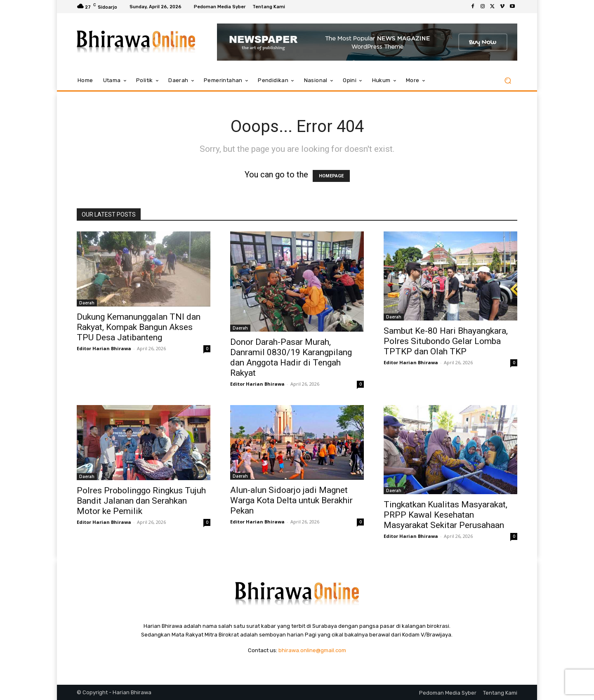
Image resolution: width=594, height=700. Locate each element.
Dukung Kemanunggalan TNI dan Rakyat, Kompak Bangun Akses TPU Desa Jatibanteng (139, 327)
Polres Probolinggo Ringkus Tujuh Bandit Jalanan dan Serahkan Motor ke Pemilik (141, 501)
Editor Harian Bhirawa (104, 348)
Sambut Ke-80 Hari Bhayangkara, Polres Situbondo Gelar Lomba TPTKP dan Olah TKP (446, 341)
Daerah (87, 303)
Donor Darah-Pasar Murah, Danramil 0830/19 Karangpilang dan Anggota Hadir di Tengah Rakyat (291, 357)
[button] (508, 81)
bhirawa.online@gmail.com (312, 650)
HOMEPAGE (331, 176)
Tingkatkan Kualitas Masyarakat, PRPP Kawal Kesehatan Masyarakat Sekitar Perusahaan (445, 515)
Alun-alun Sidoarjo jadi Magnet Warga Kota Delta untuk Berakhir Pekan (291, 500)
